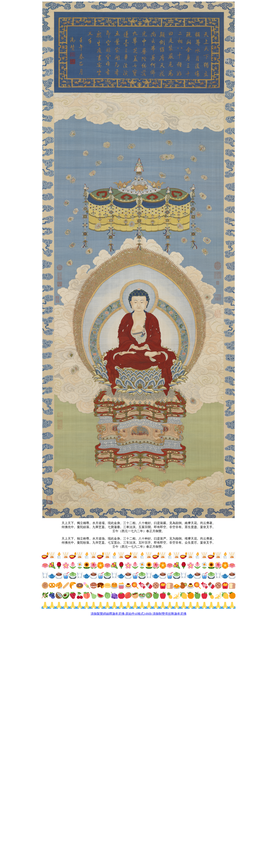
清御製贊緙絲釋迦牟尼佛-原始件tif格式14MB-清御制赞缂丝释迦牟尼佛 (138, 614)
